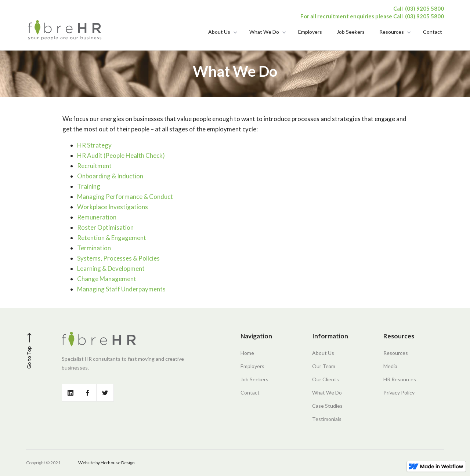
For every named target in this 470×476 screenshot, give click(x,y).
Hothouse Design (118, 463)
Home (247, 353)
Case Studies (327, 406)
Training (89, 186)
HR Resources (400, 379)
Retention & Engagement (112, 238)
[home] (65, 30)
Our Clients (326, 379)
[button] (221, 33)
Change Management (107, 279)
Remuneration (97, 217)
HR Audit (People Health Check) (121, 155)
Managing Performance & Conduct (125, 197)
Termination (94, 248)
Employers (310, 31)
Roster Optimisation (105, 227)
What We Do (264, 31)
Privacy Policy (399, 393)
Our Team (324, 366)
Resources (392, 31)
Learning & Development (111, 268)
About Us (219, 31)
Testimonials (327, 419)
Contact (433, 31)
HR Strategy (94, 145)
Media (390, 366)
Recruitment (94, 166)
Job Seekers (351, 31)
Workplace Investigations (113, 207)
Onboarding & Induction (110, 176)
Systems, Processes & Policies (118, 258)
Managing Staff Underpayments (121, 289)
